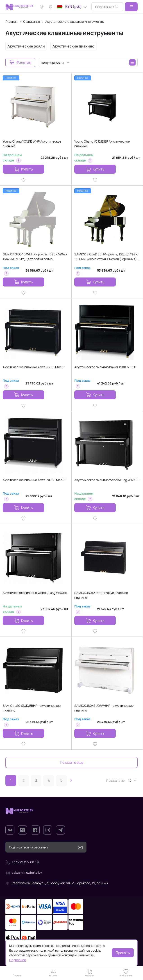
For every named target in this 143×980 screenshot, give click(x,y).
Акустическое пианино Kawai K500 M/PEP (105, 367)
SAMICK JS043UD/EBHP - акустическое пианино (32, 708)
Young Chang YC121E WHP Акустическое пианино (32, 144)
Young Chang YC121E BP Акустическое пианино (102, 144)
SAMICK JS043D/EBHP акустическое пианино (101, 595)
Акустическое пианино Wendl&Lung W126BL (107, 480)
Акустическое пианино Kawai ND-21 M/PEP (34, 480)
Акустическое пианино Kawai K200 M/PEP (34, 367)
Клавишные (31, 22)
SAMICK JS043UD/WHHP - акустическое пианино (104, 708)
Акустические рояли (26, 46)
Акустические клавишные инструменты (75, 22)
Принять (123, 953)
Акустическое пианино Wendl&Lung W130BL (35, 593)
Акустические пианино (73, 46)
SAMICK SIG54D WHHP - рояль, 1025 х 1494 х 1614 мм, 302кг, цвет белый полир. (35, 257)
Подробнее (18, 960)
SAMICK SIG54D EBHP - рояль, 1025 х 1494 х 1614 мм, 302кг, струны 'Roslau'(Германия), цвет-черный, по (106, 257)
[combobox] (107, 7)
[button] (131, 7)
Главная (11, 22)
